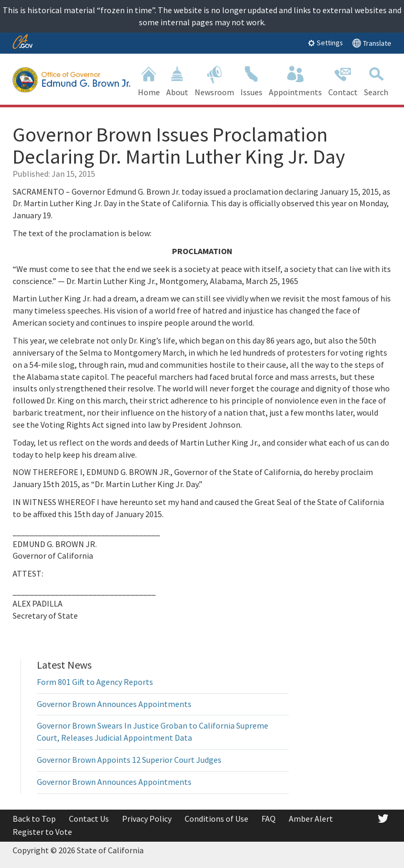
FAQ (269, 819)
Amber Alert (311, 819)
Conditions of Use (216, 819)
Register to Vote (42, 832)
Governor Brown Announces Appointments (114, 704)
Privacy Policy (147, 819)
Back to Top (34, 819)
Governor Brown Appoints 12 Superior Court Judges (129, 760)
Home (149, 80)
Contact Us (89, 819)
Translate (372, 43)
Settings (325, 43)
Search (376, 80)
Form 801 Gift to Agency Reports (95, 682)
